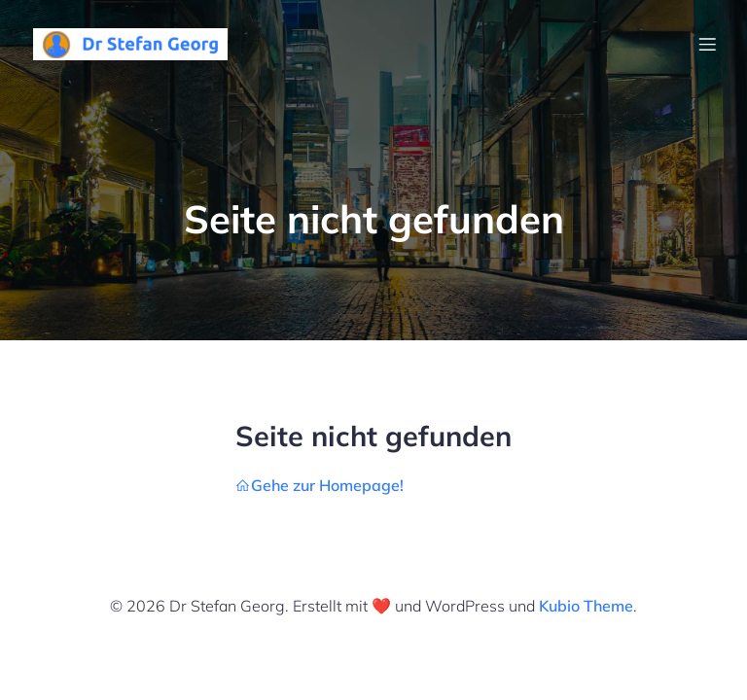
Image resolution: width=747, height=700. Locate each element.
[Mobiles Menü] (707, 44)
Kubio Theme (586, 606)
